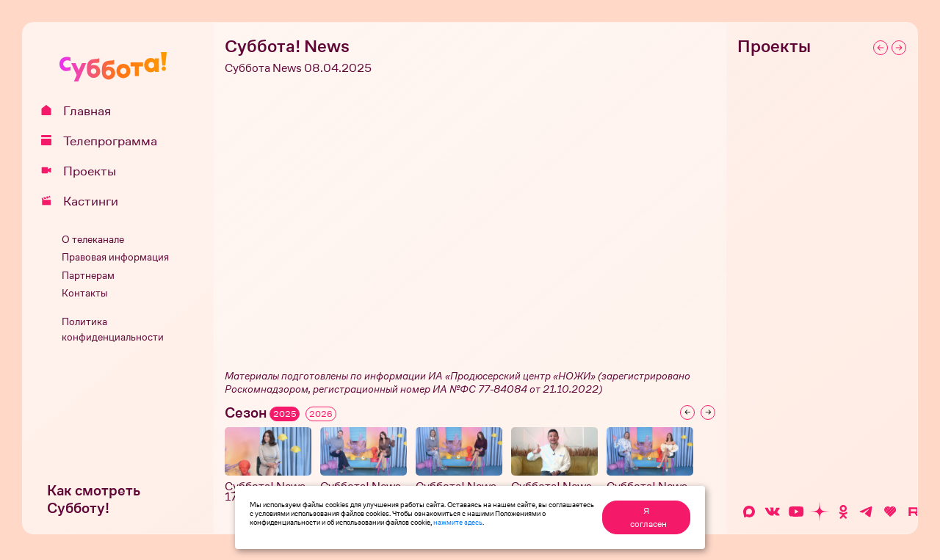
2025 (285, 414)
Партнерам (88, 276)
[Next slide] (708, 412)
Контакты (84, 293)
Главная (81, 111)
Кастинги (85, 201)
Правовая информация (115, 257)
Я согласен (648, 517)
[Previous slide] (687, 412)
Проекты (84, 171)
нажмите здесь (458, 522)
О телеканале (93, 240)
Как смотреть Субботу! (94, 499)
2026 (321, 414)
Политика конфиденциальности (113, 330)
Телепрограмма (104, 141)
